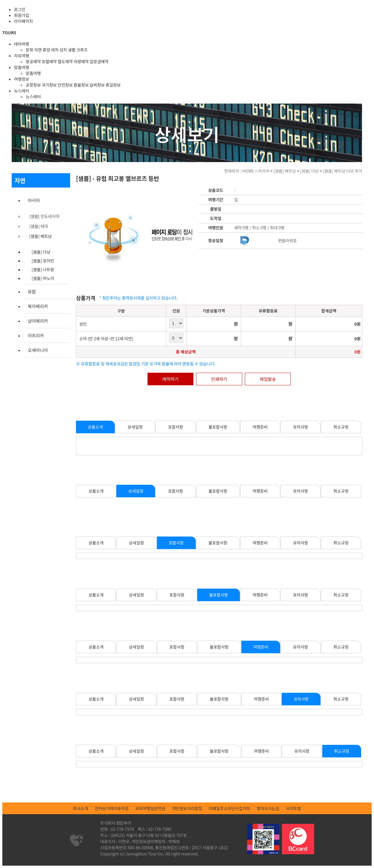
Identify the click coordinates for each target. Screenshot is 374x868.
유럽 (32, 292)
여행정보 (22, 79)
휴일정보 (113, 85)
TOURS (9, 32)
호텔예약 (49, 61)
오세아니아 (38, 350)
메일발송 (268, 379)
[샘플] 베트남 (40, 236)
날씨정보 (97, 85)
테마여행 (22, 44)
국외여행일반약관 (150, 808)
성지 (63, 50)
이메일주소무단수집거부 (229, 808)
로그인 (20, 9)
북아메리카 (38, 306)
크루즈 (82, 50)
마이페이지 (23, 21)
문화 (30, 50)
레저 (55, 50)
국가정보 (49, 85)
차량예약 (81, 61)
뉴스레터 (22, 91)
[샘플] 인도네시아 (44, 216)
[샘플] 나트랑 (43, 269)
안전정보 (65, 85)
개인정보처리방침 (187, 808)
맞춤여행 (22, 67)
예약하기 (170, 379)
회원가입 (22, 15)
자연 (38, 50)
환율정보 (81, 85)
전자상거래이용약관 (112, 808)
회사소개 (81, 808)
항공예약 (33, 61)
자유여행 (22, 56)
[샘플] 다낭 (41, 252)
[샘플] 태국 (39, 226)
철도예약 (65, 61)
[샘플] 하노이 (43, 278)
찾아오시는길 (268, 808)
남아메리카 (38, 321)
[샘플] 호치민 (43, 261)
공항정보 (33, 85)
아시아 (34, 200)
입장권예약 (99, 61)
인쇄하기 (219, 379)
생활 (72, 50)
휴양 (46, 50)
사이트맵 (293, 808)
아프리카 (36, 335)
